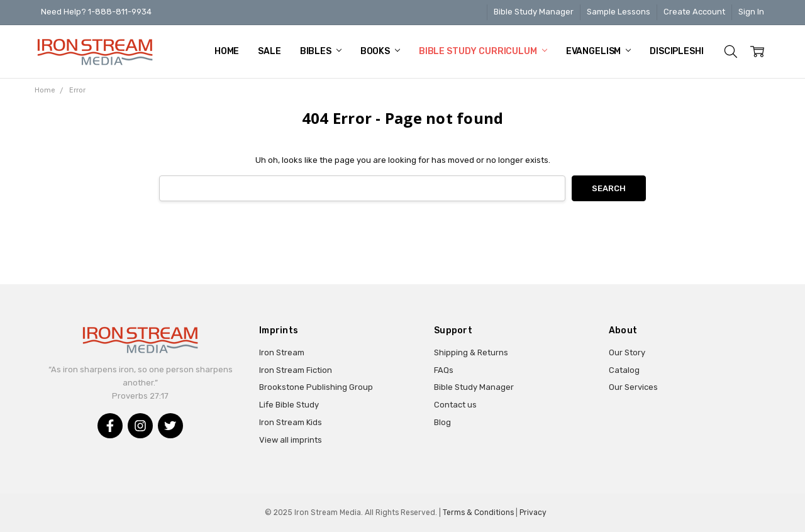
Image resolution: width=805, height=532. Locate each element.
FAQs (444, 370)
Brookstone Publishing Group (316, 387)
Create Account (694, 12)
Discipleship (684, 51)
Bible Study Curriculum (483, 51)
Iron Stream (282, 352)
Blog (442, 422)
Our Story (627, 352)
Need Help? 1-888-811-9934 (96, 12)
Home (227, 51)
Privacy (533, 513)
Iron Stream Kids (291, 422)
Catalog (624, 370)
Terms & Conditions (478, 513)
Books (380, 51)
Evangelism (598, 51)
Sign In (751, 12)
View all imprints (291, 440)
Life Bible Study (289, 405)
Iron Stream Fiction (296, 370)
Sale (269, 51)
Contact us (455, 405)
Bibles (321, 51)
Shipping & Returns (471, 352)
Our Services (633, 387)
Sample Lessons (619, 12)
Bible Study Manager (534, 12)
